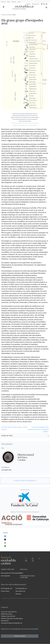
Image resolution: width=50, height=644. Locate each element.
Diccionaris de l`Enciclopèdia (11, 573)
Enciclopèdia (5, 576)
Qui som (3, 2)
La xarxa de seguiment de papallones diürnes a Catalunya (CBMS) (38, 429)
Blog (8, 2)
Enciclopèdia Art (7, 588)
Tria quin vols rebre (20, 636)
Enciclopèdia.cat (21, 588)
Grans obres (5, 591)
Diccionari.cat (36, 4)
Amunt (25, 427)
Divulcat (28, 4)
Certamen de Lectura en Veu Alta (27, 577)
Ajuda (19, 2)
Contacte (14, 2)
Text (22, 573)
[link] (25, 436)
